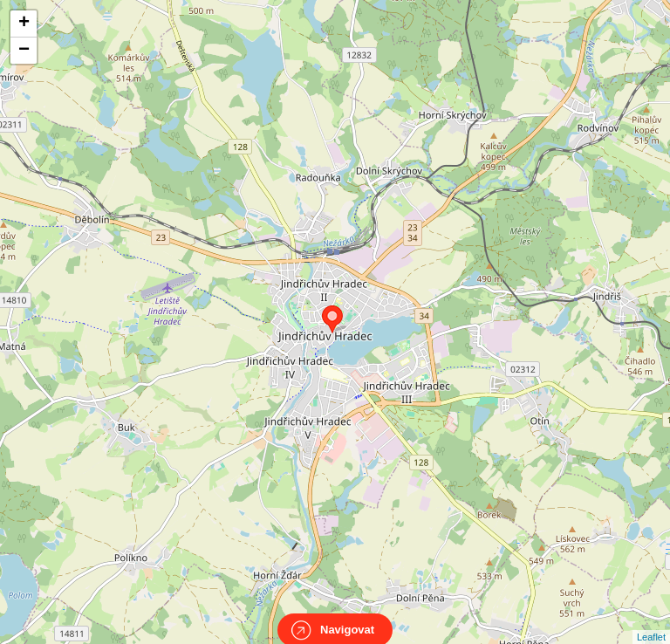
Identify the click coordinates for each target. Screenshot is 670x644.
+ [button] (24, 24)
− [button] (24, 51)
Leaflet (651, 621)
